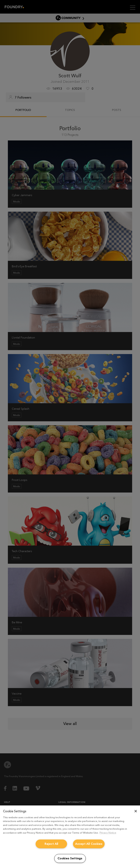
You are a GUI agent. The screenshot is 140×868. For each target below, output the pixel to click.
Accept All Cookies (89, 844)
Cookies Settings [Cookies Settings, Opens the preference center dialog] (70, 858)
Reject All (51, 844)
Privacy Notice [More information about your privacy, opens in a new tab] (108, 833)
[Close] (136, 811)
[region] (70, 837)
